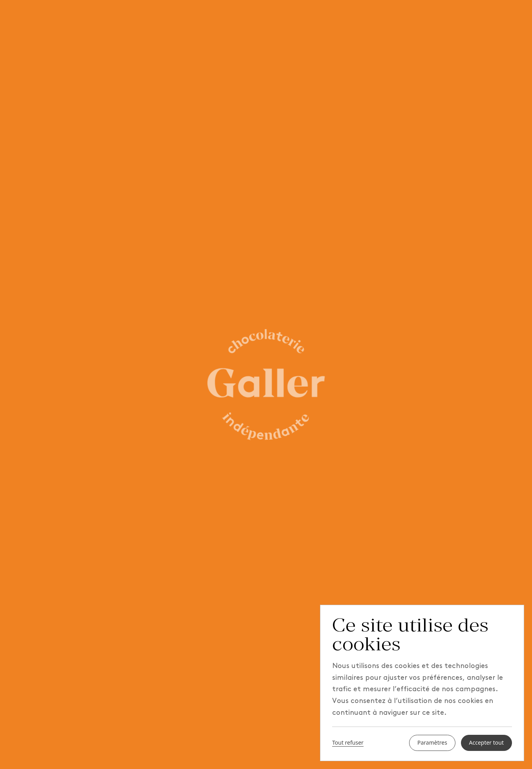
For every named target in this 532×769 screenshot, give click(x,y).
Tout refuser (348, 743)
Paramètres (432, 743)
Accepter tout (487, 743)
